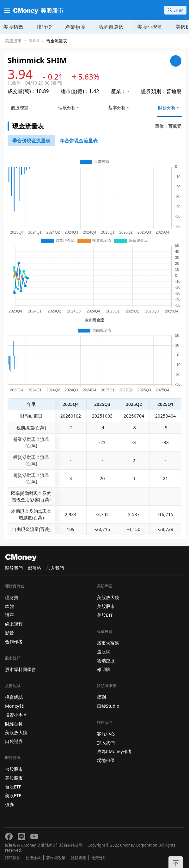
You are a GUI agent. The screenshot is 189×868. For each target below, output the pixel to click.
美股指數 (13, 27)
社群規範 (78, 858)
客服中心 (106, 734)
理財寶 (12, 597)
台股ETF (13, 787)
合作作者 (14, 642)
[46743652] (31, 140)
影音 (9, 633)
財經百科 (14, 724)
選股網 (104, 652)
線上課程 (14, 624)
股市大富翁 (108, 643)
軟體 (9, 606)
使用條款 (33, 858)
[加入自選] (176, 61)
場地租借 (106, 760)
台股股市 (14, 769)
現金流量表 (57, 41)
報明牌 (104, 669)
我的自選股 (111, 27)
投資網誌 (14, 697)
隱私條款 (13, 858)
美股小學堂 (150, 27)
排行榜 (44, 27)
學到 (101, 697)
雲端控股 (106, 660)
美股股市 (13, 41)
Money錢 (14, 706)
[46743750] (79, 140)
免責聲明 (99, 858)
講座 (9, 615)
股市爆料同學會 (21, 669)
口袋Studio (108, 706)
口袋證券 (14, 741)
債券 (9, 804)
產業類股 (75, 27)
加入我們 (55, 568)
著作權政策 (56, 858)
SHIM (34, 41)
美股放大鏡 (16, 732)
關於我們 (14, 568)
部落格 (34, 568)
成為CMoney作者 (114, 751)
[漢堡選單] (7, 10)
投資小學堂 (16, 715)
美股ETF (13, 796)
